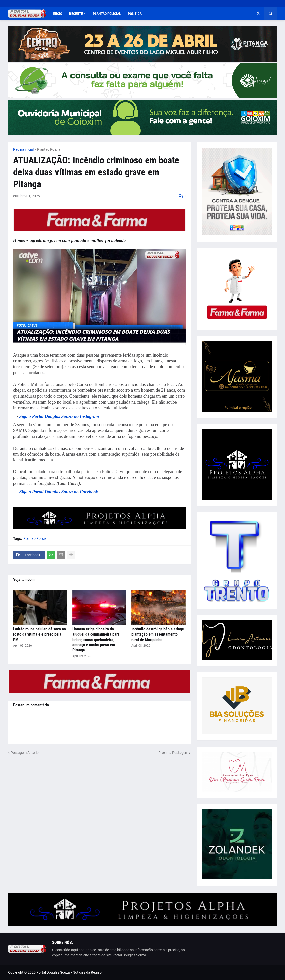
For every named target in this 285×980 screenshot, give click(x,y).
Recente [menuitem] (76, 14)
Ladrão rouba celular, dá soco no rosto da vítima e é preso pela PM (40, 634)
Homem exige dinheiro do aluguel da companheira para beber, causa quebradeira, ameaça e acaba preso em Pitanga (96, 640)
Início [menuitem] (58, 14)
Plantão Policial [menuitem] (107, 14)
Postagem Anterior (25, 753)
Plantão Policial (49, 149)
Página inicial (23, 149)
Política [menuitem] (135, 14)
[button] (259, 14)
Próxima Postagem (173, 753)
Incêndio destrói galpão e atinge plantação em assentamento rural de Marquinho (158, 634)
